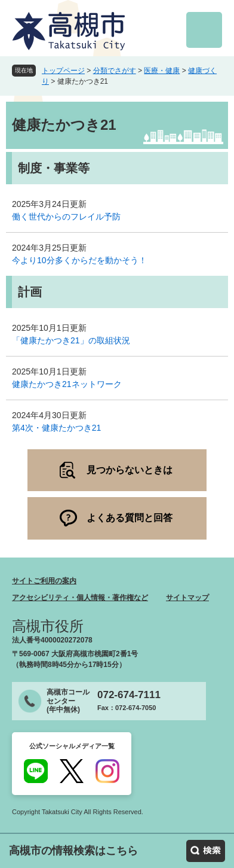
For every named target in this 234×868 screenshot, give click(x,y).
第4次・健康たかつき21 (56, 428)
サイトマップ (187, 598)
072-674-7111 (129, 695)
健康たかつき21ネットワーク (67, 384)
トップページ (63, 71)
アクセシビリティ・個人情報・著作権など (80, 598)
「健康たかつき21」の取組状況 (71, 340)
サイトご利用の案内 (44, 581)
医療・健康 (162, 71)
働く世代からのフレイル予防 (66, 217)
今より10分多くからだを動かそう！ (79, 260)
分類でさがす (115, 71)
